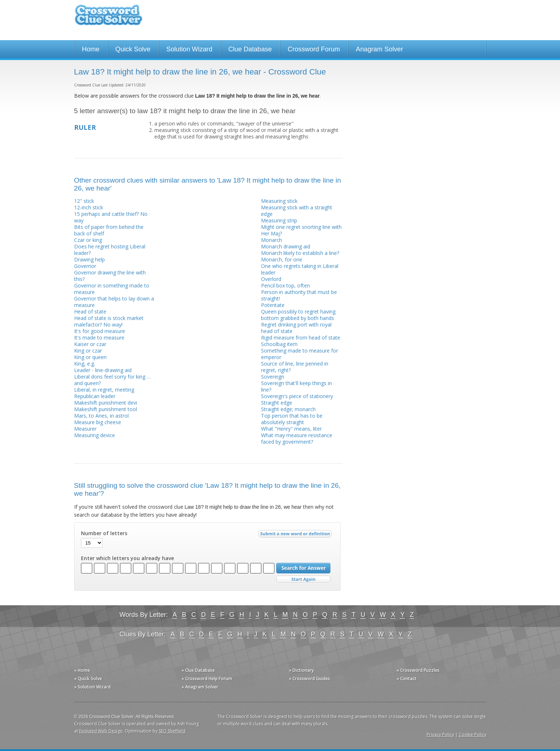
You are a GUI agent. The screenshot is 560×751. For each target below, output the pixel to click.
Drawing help (89, 259)
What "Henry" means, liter (291, 429)
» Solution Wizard (92, 687)
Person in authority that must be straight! (299, 295)
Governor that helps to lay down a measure (114, 302)
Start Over (303, 579)
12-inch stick (89, 207)
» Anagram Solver (200, 687)
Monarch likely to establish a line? (300, 253)
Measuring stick (279, 201)
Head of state (90, 312)
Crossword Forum (314, 49)
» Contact (407, 679)
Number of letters (104, 533)
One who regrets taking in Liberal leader (300, 269)
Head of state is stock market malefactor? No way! (109, 321)
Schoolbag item (279, 344)
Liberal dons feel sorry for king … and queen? (112, 380)
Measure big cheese (98, 422)
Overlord (271, 279)
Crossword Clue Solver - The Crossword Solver (108, 18)
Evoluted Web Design (101, 731)
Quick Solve (133, 49)
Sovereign (273, 377)
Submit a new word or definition (296, 535)
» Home (82, 670)
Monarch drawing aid (286, 246)
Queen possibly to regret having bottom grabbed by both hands (298, 315)
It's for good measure (100, 331)
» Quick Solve (88, 679)
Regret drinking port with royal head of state (296, 328)
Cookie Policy (473, 735)
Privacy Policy (440, 735)
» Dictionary (301, 670)
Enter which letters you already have (127, 558)
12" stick (84, 201)
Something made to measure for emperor (300, 354)
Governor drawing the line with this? (110, 276)
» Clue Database (198, 670)
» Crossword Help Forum (207, 679)
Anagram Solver (379, 49)
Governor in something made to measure (112, 289)
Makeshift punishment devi (106, 403)
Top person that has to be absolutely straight (292, 419)
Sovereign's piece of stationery (297, 396)
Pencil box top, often (285, 285)
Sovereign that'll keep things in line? (296, 386)
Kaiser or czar (90, 344)
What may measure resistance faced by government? (297, 438)
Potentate (273, 305)
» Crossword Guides (309, 679)
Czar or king (88, 240)
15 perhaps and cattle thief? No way (111, 217)
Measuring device (95, 435)
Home (91, 49)
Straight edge (277, 403)
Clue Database (250, 49)
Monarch (272, 240)
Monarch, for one (282, 259)
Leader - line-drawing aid (103, 370)
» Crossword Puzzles (418, 670)
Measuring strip (279, 220)
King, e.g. (85, 364)
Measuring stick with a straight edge (297, 211)
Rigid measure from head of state (301, 338)
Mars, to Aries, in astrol (101, 416)
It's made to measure (99, 338)
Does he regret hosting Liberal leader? (110, 250)
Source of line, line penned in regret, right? (295, 367)
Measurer (85, 429)
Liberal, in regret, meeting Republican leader (104, 393)
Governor (85, 266)
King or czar (88, 351)
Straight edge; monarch (288, 409)
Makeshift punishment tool (106, 409)
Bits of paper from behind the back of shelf (109, 230)
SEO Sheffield (172, 731)
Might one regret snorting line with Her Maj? (301, 230)
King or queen (90, 357)
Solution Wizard (189, 49)
